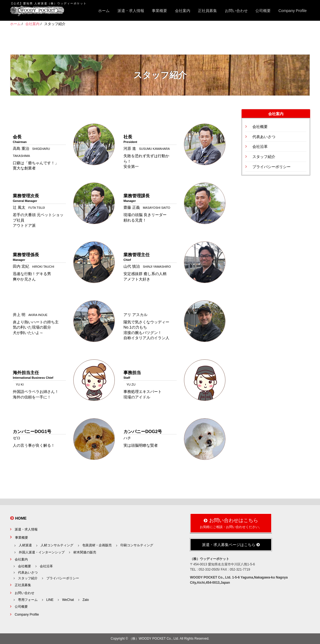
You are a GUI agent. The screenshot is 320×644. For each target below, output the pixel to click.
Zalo (86, 600)
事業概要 (159, 11)
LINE (50, 600)
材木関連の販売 (85, 552)
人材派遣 (25, 545)
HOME (21, 518)
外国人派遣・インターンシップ (42, 552)
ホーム (104, 11)
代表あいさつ (264, 137)
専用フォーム (28, 600)
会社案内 (183, 11)
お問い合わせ (236, 11)
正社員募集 (207, 11)
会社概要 (260, 127)
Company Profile (293, 11)
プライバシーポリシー (271, 167)
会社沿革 (260, 147)
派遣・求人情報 (131, 11)
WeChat (68, 600)
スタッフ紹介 (264, 157)
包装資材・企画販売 (97, 545)
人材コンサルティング (57, 545)
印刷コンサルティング (137, 545)
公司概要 (263, 11)
